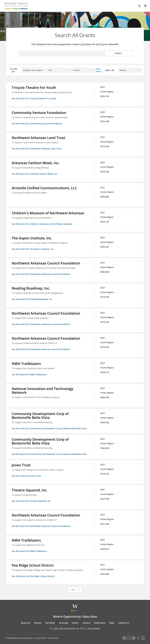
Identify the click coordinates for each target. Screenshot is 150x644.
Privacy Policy (40, 635)
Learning (63, 620)
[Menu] (145, 6)
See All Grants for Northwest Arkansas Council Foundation (41, 273)
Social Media (94, 625)
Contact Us (124, 620)
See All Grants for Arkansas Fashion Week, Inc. (35, 173)
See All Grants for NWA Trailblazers (30, 373)
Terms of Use (53, 635)
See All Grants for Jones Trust (27, 473)
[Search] (139, 6)
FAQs (112, 620)
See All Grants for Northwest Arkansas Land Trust (37, 148)
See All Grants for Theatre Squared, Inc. (32, 498)
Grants (75, 620)
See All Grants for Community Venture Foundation (37, 123)
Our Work (50, 620)
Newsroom (100, 620)
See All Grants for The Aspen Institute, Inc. (33, 248)
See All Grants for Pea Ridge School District (34, 573)
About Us (26, 620)
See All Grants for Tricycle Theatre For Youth (34, 98)
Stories (38, 620)
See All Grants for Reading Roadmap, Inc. (32, 298)
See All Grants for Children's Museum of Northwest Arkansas (42, 223)
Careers (86, 620)
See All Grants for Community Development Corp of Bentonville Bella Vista (49, 426)
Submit (123, 53)
